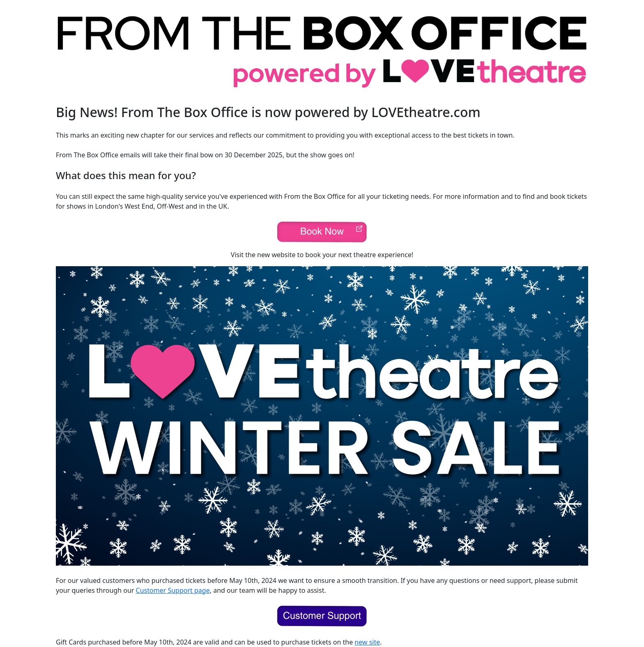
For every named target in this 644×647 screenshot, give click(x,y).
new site (367, 642)
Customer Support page (173, 590)
